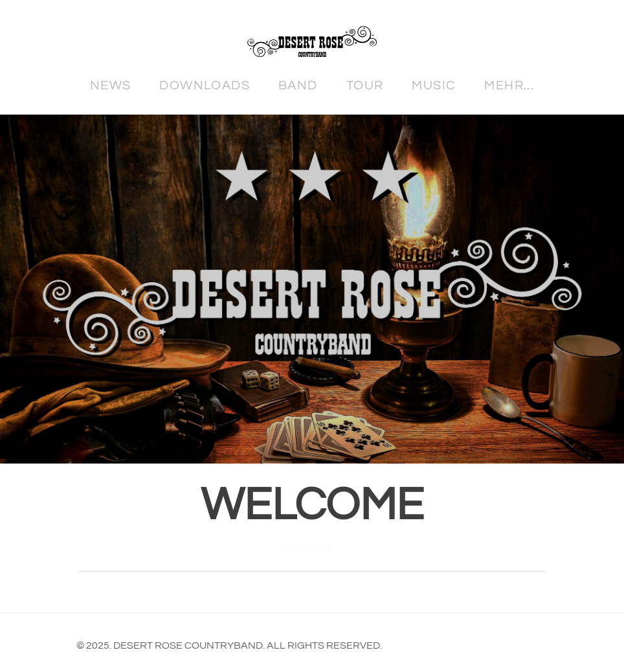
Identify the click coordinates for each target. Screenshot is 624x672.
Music (434, 85)
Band (298, 85)
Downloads (205, 85)
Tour (365, 85)
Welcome (312, 506)
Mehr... (509, 85)
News (111, 85)
